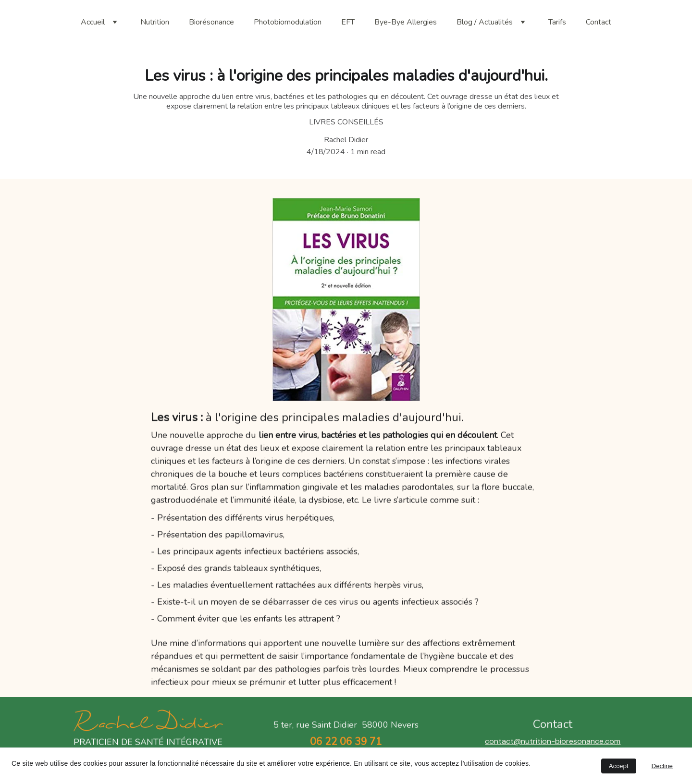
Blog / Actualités (485, 22)
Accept (619, 766)
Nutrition (155, 22)
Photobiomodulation (288, 22)
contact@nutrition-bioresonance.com (553, 745)
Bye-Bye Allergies (406, 22)
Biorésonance (211, 22)
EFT (348, 22)
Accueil (93, 22)
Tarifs (557, 22)
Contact (599, 22)
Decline (662, 766)
